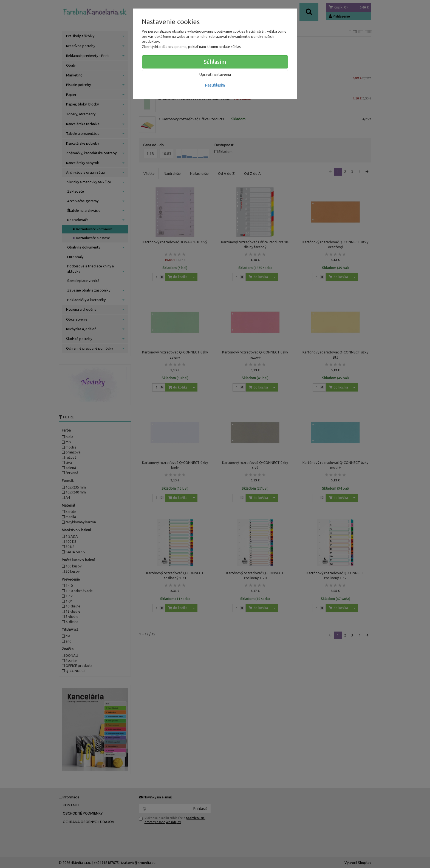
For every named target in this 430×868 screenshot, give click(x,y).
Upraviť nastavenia (215, 75)
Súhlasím (215, 62)
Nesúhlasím (215, 85)
